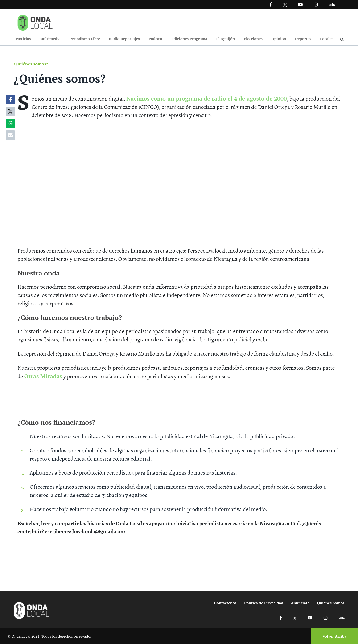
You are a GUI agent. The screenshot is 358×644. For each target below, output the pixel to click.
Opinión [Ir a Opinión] (279, 39)
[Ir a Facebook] (281, 618)
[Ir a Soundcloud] (342, 618)
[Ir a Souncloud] (332, 4)
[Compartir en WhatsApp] (15, 123)
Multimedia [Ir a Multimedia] (50, 39)
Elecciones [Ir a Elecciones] (253, 39)
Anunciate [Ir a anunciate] (300, 603)
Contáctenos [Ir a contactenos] (225, 603)
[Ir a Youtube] (300, 4)
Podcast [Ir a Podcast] (155, 39)
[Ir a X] (295, 618)
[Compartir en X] (15, 112)
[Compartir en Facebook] (15, 100)
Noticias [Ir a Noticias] (23, 39)
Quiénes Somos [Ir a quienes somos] (331, 603)
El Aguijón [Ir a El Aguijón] (225, 39)
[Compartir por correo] (15, 135)
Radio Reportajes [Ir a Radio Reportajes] (124, 39)
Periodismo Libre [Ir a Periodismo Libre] (85, 39)
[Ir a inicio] (35, 22)
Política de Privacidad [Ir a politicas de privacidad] (264, 603)
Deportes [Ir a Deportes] (303, 39)
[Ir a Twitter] (285, 5)
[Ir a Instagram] (316, 4)
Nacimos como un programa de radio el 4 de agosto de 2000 (207, 99)
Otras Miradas (43, 376)
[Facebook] (271, 4)
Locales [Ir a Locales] (327, 39)
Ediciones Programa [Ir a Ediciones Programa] (189, 39)
